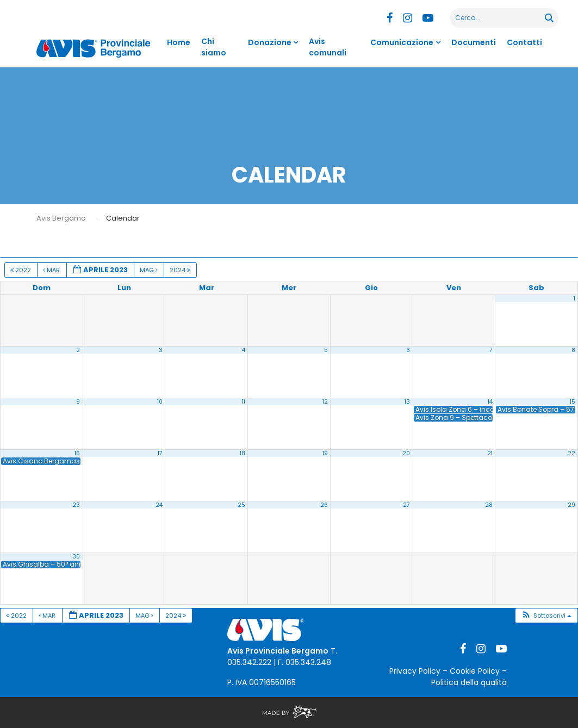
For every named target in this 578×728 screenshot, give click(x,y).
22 (571, 453)
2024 (181, 270)
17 (160, 453)
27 (406, 505)
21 (490, 453)
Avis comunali (328, 47)
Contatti (524, 42)
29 (571, 505)
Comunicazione (402, 42)
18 (243, 453)
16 (77, 453)
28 (489, 505)
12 (325, 402)
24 (159, 505)
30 (76, 557)
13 (407, 402)
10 (160, 402)
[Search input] (498, 18)
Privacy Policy (415, 671)
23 (76, 505)
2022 (21, 270)
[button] (546, 616)
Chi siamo (214, 47)
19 (325, 453)
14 (490, 402)
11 (244, 402)
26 (324, 505)
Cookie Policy (475, 671)
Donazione (270, 42)
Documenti (474, 42)
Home (179, 42)
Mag (150, 270)
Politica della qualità (469, 682)
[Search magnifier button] (549, 18)
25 (241, 505)
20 (406, 453)
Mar (52, 270)
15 (573, 402)
